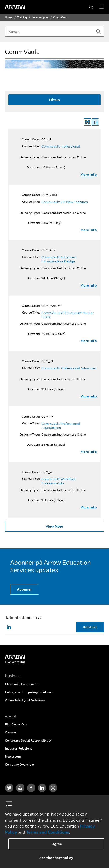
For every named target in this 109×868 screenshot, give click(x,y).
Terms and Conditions (48, 832)
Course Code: (31, 139)
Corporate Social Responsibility (28, 740)
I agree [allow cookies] (56, 844)
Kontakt (90, 627)
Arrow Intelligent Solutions (25, 700)
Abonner (24, 589)
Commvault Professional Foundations (61, 426)
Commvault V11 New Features (65, 202)
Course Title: (31, 146)
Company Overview (19, 764)
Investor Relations (19, 748)
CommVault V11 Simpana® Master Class (68, 315)
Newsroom (13, 756)
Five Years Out (16, 724)
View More (54, 526)
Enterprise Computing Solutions (29, 692)
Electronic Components (22, 684)
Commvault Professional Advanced (69, 368)
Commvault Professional (61, 146)
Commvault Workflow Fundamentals (58, 481)
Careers (11, 732)
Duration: (33, 167)
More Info (89, 174)
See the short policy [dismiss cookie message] (56, 858)
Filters (54, 100)
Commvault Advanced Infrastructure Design (59, 259)
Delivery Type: (30, 157)
